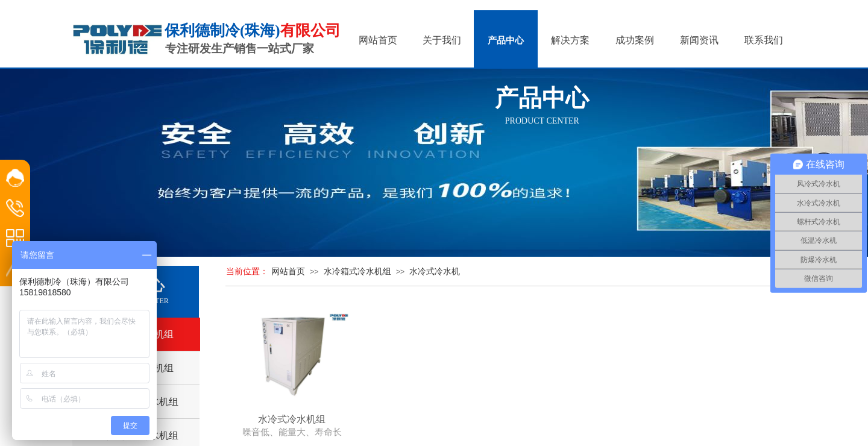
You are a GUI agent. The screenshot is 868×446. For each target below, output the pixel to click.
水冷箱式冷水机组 (357, 272)
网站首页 (288, 272)
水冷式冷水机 (435, 272)
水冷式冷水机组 (292, 419)
